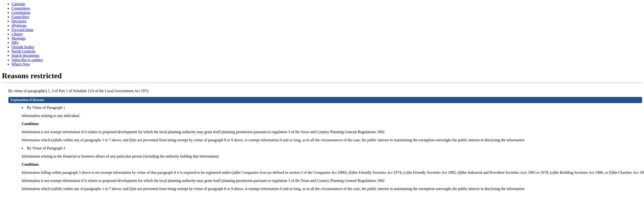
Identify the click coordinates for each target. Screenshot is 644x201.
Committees (21, 8)
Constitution (21, 13)
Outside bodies (23, 47)
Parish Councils (23, 51)
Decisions (19, 21)
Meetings (19, 38)
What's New (21, 64)
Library (17, 34)
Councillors (20, 17)
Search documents (25, 56)
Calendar (18, 4)
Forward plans (22, 30)
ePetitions (19, 25)
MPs (15, 43)
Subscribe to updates (27, 60)
